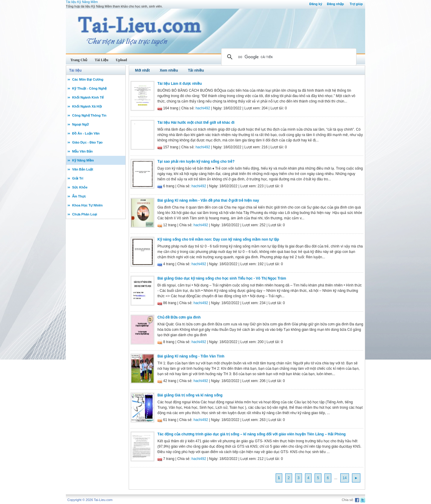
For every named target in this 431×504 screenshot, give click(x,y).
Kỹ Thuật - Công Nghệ (89, 88)
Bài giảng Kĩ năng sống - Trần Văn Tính (191, 356)
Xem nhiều (169, 70)
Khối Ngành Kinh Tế (88, 97)
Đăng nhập (335, 4)
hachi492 (203, 108)
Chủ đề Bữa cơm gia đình (179, 317)
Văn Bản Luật (83, 169)
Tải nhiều (196, 70)
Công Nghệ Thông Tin (89, 115)
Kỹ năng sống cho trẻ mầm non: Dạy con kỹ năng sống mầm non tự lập (218, 239)
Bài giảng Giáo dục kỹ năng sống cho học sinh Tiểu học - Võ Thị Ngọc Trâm (222, 278)
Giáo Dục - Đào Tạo (87, 142)
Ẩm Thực (79, 196)
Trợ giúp (356, 4)
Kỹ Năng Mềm (83, 160)
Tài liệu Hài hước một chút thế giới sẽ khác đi (196, 123)
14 (345, 478)
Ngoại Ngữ (80, 124)
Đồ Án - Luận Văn (86, 133)
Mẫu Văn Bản (82, 151)
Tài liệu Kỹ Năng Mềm (82, 2)
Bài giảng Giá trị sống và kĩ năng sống (190, 395)
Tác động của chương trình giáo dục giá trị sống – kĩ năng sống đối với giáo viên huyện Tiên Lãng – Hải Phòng (252, 434)
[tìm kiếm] (288, 57)
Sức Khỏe (80, 187)
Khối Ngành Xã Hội (87, 106)
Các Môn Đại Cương (88, 79)
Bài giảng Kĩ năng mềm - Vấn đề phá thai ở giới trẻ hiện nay (208, 200)
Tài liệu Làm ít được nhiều (180, 84)
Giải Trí (78, 178)
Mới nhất (142, 70)
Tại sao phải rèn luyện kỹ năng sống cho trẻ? (196, 162)
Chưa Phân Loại (85, 214)
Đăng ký (316, 4)
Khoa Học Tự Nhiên (87, 205)
